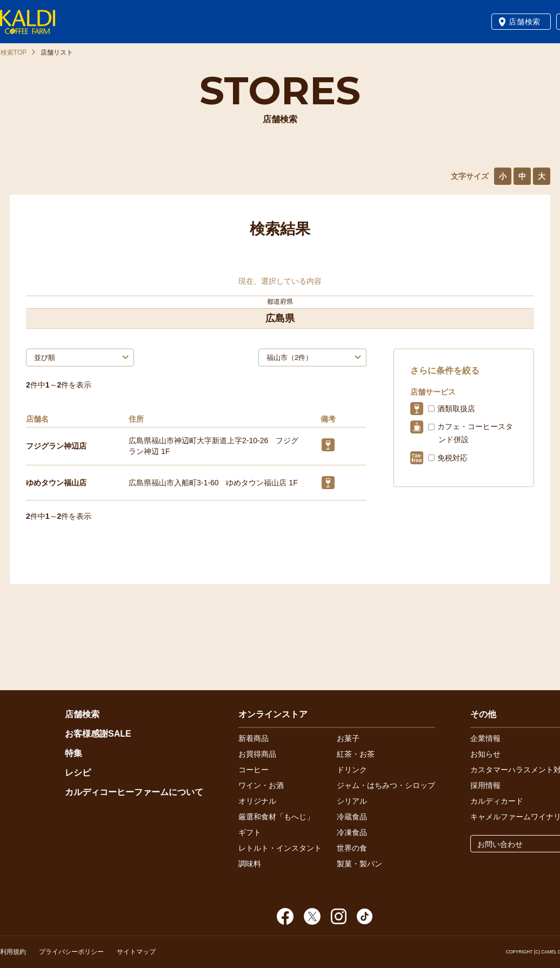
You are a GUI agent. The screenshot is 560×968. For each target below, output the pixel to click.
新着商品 (254, 738)
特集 (74, 753)
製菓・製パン (359, 864)
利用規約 (13, 952)
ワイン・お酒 (261, 785)
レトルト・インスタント (280, 848)
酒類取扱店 (456, 409)
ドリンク (352, 770)
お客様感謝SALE (98, 734)
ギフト (250, 832)
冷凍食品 (352, 832)
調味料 (250, 864)
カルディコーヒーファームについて (134, 792)
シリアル (352, 801)
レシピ (78, 773)
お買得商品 (257, 754)
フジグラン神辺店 (56, 446)
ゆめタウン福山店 (56, 483)
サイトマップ (136, 952)
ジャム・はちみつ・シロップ (386, 785)
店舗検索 (525, 22)
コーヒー (254, 770)
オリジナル (257, 801)
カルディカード (497, 801)
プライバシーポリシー (71, 952)
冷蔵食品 (352, 817)
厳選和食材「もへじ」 (276, 817)
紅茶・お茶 (356, 754)
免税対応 (452, 458)
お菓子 (348, 738)
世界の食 (352, 848)
